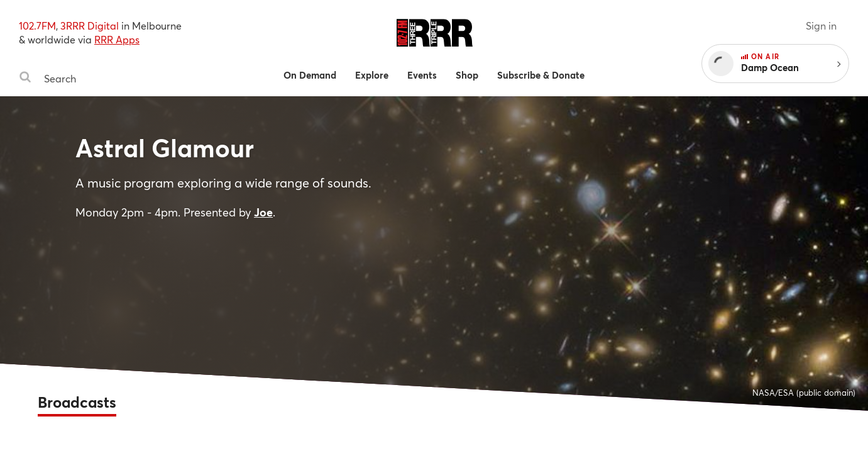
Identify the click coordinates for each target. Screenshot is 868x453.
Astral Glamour (165, 148)
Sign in (821, 25)
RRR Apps (117, 39)
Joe (263, 212)
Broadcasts (77, 402)
